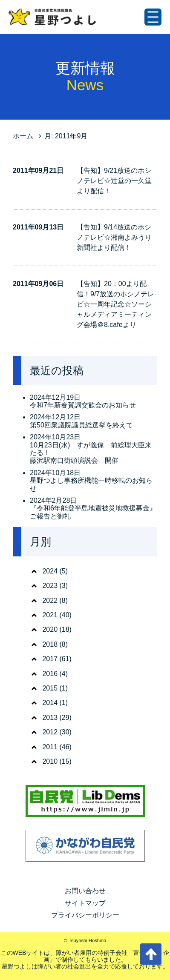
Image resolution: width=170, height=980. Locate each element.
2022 (50, 600)
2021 (50, 615)
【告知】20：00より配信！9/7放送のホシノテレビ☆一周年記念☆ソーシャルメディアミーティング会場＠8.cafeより (115, 304)
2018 (50, 644)
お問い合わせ (85, 891)
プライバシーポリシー (85, 915)
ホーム (23, 136)
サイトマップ (85, 903)
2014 (50, 703)
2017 (50, 659)
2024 (50, 571)
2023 (50, 586)
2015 (50, 688)
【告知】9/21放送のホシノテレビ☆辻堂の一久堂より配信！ (114, 181)
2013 (50, 718)
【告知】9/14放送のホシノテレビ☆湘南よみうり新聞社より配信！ (114, 237)
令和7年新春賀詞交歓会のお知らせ (83, 405)
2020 (50, 629)
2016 (50, 674)
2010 (50, 761)
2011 (50, 747)
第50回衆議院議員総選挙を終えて (81, 425)
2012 (50, 732)
